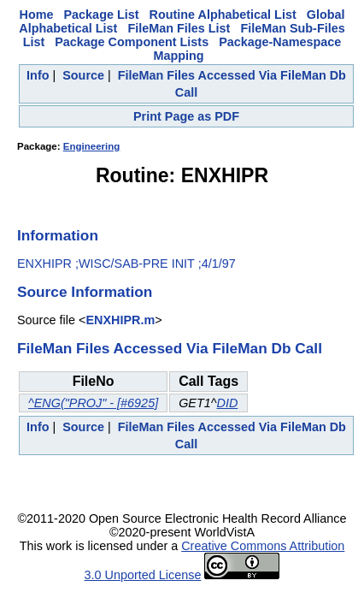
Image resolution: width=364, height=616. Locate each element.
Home (37, 15)
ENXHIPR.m (120, 320)
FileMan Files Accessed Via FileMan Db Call (170, 348)
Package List (102, 15)
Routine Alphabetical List (223, 15)
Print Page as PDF (186, 116)
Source (83, 75)
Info (38, 75)
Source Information (85, 292)
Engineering (92, 146)
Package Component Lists (132, 42)
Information (58, 235)
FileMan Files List (179, 28)
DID (227, 403)
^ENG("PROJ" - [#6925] (93, 403)
